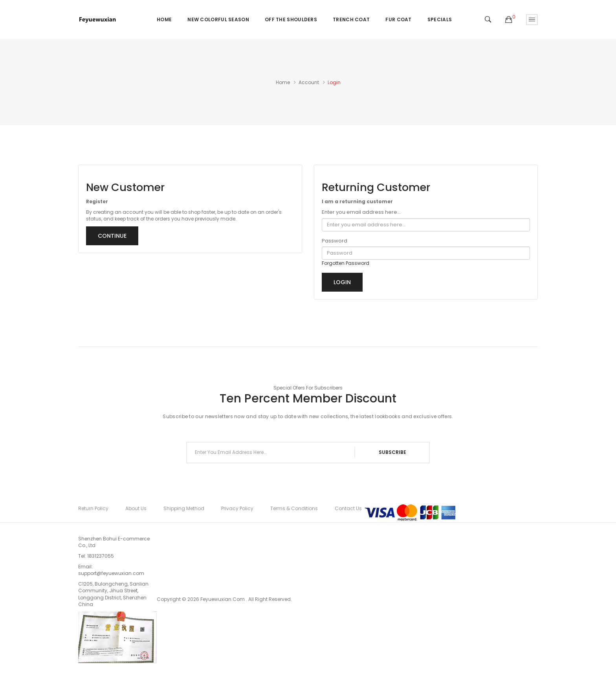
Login (334, 82)
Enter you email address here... (361, 212)
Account (309, 82)
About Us (136, 508)
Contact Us (348, 508)
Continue (112, 236)
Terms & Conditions (294, 508)
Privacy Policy (237, 508)
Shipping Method (184, 508)
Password (335, 241)
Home (283, 82)
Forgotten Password (346, 263)
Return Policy (93, 508)
